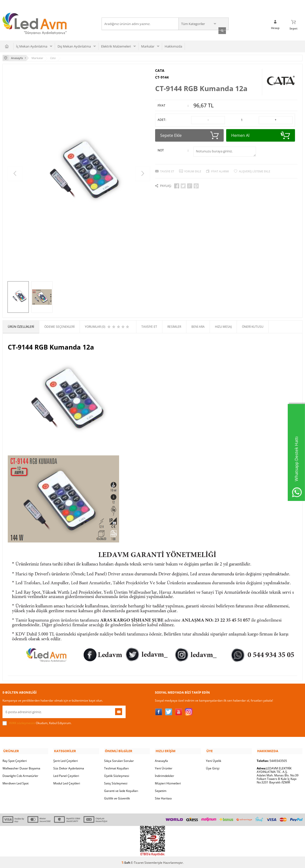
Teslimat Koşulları (116, 767)
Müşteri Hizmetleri (168, 782)
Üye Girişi (213, 767)
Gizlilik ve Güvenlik (117, 797)
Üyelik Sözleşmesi (117, 775)
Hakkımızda (173, 46)
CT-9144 (162, 77)
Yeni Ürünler (164, 767)
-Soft (126, 862)
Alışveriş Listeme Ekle (255, 170)
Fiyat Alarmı (220, 170)
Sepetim (161, 790)
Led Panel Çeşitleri (66, 775)
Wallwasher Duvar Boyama (21, 767)
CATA (160, 70)
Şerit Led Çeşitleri (66, 760)
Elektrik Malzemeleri (116, 46)
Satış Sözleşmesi (116, 782)
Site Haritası (163, 797)
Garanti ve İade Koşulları (121, 790)
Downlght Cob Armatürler (20, 775)
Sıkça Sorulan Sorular (119, 760)
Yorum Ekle (193, 170)
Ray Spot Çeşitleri (15, 760)
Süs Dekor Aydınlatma (69, 767)
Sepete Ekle (190, 134)
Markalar (148, 46)
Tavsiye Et (167, 170)
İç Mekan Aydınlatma (32, 46)
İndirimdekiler (165, 775)
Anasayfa (161, 760)
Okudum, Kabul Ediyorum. (37, 723)
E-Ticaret (137, 862)
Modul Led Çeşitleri (67, 782)
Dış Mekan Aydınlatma (74, 46)
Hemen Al (261, 134)
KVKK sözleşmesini (22, 723)
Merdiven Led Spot (16, 782)
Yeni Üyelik (214, 760)
